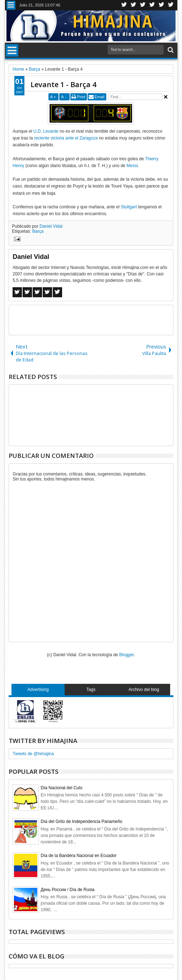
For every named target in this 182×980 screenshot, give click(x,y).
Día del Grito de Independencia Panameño (81, 822)
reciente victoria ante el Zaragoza (66, 138)
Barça (38, 231)
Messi (132, 166)
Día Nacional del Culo (61, 788)
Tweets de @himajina (33, 754)
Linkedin (162, 5)
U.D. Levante (46, 131)
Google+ (143, 5)
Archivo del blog (144, 690)
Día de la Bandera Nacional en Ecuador (78, 856)
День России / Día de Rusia (67, 890)
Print (81, 97)
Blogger (127, 655)
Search (170, 50)
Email (99, 97)
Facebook (134, 5)
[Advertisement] (93, 319)
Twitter (124, 5)
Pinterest (171, 5)
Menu (11, 5)
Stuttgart (129, 207)
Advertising (38, 690)
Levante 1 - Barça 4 (63, 84)
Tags (91, 690)
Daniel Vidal (51, 226)
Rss (152, 5)
